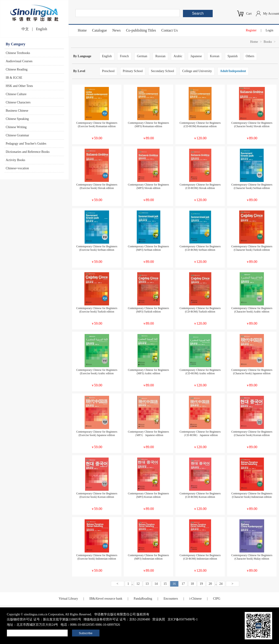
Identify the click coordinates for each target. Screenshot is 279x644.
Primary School (133, 71)
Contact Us (170, 30)
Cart (249, 14)
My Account (271, 14)
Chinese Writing (16, 127)
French (124, 56)
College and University (197, 71)
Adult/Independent (233, 71)
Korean (215, 56)
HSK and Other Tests (19, 86)
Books (268, 42)
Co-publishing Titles (141, 30)
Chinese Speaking (17, 119)
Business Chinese (17, 111)
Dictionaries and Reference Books (28, 152)
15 (165, 584)
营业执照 (159, 619)
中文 (25, 29)
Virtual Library (68, 599)
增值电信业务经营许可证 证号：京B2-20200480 (117, 619)
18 (192, 584)
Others (250, 56)
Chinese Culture (16, 94)
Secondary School (162, 71)
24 (221, 584)
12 (138, 584)
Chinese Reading (17, 69)
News (116, 30)
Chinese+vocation (17, 168)
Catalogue (100, 30)
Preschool (108, 71)
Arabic (178, 56)
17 (183, 584)
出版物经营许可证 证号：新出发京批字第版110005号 (44, 619)
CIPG (217, 599)
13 (147, 584)
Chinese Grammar (17, 135)
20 (210, 584)
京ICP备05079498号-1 (183, 619)
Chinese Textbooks (18, 53)
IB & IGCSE (14, 78)
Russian (160, 56)
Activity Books (15, 160)
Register (251, 30)
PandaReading (143, 599)
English (42, 29)
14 (156, 584)
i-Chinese (196, 599)
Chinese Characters (18, 102)
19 (201, 584)
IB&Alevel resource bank (106, 599)
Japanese (196, 56)
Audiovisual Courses (19, 61)
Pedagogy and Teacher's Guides (26, 144)
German (142, 56)
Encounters (171, 599)
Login (270, 30)
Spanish (233, 56)
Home (82, 30)
